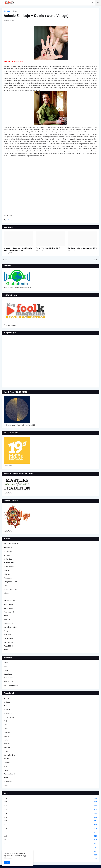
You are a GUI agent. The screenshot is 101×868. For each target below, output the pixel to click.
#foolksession (8, 551)
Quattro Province (9, 755)
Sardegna (7, 763)
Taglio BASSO (8, 638)
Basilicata (7, 702)
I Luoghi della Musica (11, 582)
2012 (50, 806)
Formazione (8, 578)
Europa (15, 11)
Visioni (6, 650)
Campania (7, 710)
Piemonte (7, 747)
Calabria (6, 706)
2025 (50, 855)
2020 (50, 836)
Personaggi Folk (9, 612)
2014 (50, 813)
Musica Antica (8, 604)
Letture (6, 593)
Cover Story (8, 570)
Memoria (7, 597)
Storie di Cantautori (10, 627)
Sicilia (6, 766)
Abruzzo (6, 698)
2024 (50, 851)
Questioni (7, 620)
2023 (50, 847)
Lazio (6, 725)
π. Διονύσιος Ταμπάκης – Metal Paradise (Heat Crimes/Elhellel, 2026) (18, 249)
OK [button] (7, 862)
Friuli (5, 721)
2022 (50, 844)
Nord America (8, 678)
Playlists (6, 616)
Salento (6, 759)
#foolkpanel (8, 548)
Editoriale (7, 574)
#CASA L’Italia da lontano (12, 544)
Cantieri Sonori (9, 559)
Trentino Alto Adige (10, 774)
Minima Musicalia (9, 601)
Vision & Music (8, 646)
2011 (50, 802)
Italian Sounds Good (10, 589)
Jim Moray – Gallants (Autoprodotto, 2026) (82, 248)
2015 (50, 817)
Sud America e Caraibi (11, 685)
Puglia (6, 751)
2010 (50, 798)
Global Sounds (8, 674)
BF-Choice (7, 555)
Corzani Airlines (9, 567)
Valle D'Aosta (8, 781)
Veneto (6, 785)
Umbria (6, 778)
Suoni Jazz (7, 635)
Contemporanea (9, 563)
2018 (50, 829)
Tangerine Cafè (9, 642)
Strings (6, 631)
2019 (50, 832)
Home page (7, 11)
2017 (50, 825)
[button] (2, 3)
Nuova (5, 260)
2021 (50, 840)
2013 (50, 810)
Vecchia (96, 260)
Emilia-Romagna (9, 717)
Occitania (7, 744)
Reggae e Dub (8, 623)
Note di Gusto (8, 608)
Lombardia (7, 732)
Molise (6, 740)
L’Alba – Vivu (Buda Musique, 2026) (48, 248)
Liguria (6, 729)
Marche (6, 736)
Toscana (7, 770)
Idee (5, 586)
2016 (50, 821)
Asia (5, 666)
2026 (50, 859)
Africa (6, 663)
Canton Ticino (8, 713)
